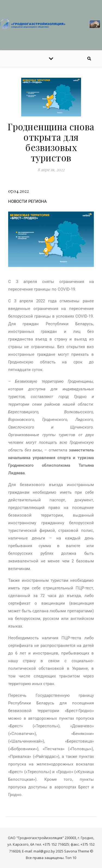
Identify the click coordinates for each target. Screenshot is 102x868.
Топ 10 (71, 858)
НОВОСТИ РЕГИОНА (27, 201)
